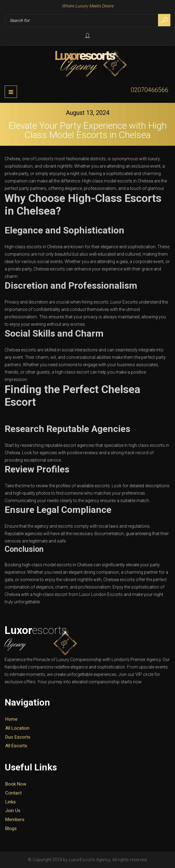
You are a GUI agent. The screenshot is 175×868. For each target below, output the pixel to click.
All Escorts (16, 746)
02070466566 (149, 90)
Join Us (13, 811)
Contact (13, 793)
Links (11, 802)
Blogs (11, 828)
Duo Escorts (18, 737)
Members (15, 820)
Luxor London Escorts (101, 594)
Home (11, 719)
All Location (17, 728)
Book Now (16, 784)
